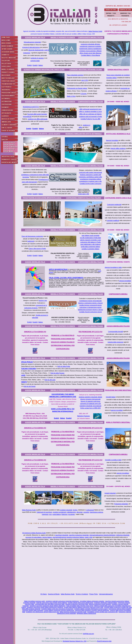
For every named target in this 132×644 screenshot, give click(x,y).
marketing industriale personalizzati (90, 406)
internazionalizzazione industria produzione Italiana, (68, 537)
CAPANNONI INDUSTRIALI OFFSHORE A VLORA (86, 70)
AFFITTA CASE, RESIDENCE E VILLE (118, 134)
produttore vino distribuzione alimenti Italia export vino (42, 612)
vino (50, 514)
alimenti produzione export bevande (100, 604)
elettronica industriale (123, 535)
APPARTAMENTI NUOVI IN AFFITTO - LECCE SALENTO (42, 134)
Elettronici (65, 514)
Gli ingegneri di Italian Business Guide (34, 533)
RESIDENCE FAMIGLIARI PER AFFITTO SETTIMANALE (84, 134)
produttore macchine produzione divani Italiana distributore (48, 606)
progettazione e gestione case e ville (90, 181)
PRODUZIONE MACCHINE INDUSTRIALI (118, 390)
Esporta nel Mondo (54, 594)
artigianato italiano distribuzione (86, 613)
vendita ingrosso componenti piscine (90, 305)
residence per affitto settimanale (38, 119)
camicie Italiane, (47, 537)
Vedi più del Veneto (30, 386)
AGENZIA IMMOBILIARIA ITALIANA (118, 326)
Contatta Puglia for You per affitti (90, 119)
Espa (68, 418)
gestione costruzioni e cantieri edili (90, 175)
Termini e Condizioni (82, 594)
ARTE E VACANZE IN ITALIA (58, 269)
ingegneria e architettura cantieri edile (91, 177)
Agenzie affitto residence (118, 148)
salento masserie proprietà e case (90, 240)
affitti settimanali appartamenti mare (90, 109)
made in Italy (89, 537)
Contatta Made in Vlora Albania (90, 55)
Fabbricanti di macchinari (44, 512)
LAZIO (23, 375)
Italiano (41, 65)
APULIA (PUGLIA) (27, 362)
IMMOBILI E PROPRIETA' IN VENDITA (63, 38)
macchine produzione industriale (79, 535)
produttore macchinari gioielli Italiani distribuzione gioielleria (45, 607)
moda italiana (57, 514)
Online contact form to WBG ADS (90, 408)
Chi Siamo (44, 594)
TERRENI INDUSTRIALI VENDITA (118, 70)
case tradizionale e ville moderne (90, 244)
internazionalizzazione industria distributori (102, 535)
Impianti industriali (110, 493)
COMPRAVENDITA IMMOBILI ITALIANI (90, 38)
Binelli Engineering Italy (104, 641)
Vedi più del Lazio (50, 380)
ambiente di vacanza (37, 58)
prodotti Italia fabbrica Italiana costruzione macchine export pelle (84, 607)
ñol (70, 418)
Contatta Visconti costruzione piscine (90, 312)
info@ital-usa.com (88, 634)
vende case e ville (84, 194)
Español (35, 65)
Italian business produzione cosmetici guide (73, 612)
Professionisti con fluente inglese (77, 88)
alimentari (80, 512)
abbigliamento (71, 512)
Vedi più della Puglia (64, 366)
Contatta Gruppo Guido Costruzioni (90, 184)
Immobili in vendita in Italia (113, 460)
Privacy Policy (94, 594)
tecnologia (71, 514)
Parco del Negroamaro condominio (32, 236)
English (30, 65)
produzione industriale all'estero (90, 44)
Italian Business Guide (95, 31)
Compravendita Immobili (116, 332)
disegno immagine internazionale (90, 399)
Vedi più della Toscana (57, 373)
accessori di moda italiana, (34, 537)
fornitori (75, 510)
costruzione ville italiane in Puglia (91, 242)
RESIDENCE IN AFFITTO (31, 107)
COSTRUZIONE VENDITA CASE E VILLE (118, 198)
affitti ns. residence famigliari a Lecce (90, 112)
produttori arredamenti (60, 512)
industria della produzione (116, 342)
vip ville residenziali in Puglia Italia (91, 238)
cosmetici (86, 512)
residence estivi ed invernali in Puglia (90, 117)
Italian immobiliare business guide (34, 601)
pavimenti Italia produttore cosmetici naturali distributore (92, 610)
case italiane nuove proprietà (90, 236)
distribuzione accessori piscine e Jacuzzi (90, 310)
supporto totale (35, 61)
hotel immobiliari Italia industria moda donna (80, 606)
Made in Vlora (71, 96)
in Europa (83, 94)
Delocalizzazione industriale (32, 42)
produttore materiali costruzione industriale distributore (62, 601)
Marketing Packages (84, 416)
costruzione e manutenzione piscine (91, 307)
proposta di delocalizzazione (31, 47)
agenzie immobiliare (123, 473)
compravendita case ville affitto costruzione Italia (50, 604)
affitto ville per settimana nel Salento (90, 114)
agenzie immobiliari (125, 281)
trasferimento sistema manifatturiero (90, 49)
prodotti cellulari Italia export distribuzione (81, 603)
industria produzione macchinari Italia (77, 604)
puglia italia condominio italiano (90, 247)
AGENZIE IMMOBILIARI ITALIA (35, 38)
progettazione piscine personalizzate (90, 301)
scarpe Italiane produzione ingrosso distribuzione (59, 610)
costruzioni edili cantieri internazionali (90, 172)
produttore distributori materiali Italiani (106, 603)
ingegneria (45, 514)
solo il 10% (85, 80)
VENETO (24, 382)
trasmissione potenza (96, 512)
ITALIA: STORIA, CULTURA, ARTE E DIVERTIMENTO (66, 278)
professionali (90, 510)
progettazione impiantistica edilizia (90, 179)
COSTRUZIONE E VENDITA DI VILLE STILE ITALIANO (84, 198)
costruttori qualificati (113, 221)
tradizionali (31, 241)
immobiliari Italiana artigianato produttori (92, 601)
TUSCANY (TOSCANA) (29, 369)
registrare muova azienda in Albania (91, 51)
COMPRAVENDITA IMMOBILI (118, 294)
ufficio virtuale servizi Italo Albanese (90, 53)
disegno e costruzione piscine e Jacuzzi (90, 303)
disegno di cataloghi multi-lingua (90, 401)
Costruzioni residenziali (114, 205)
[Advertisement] (77, 571)
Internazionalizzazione (106, 594)
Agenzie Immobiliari (112, 140)
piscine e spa (43, 300)
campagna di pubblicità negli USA (90, 404)
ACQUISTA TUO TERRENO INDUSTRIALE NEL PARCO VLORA (44, 70)
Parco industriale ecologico (75, 75)
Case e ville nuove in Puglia (37, 249)
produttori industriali (66, 510)
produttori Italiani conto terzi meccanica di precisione (57, 609)
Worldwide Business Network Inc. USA (74, 641)
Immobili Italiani (111, 397)
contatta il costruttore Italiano (90, 249)
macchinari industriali (62, 535)
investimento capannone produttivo (90, 46)
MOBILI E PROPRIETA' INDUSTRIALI (118, 422)
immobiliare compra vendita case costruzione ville (102, 612)
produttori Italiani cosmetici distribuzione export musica (91, 609)
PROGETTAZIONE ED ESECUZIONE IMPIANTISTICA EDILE (42, 198)
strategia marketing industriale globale (90, 397)
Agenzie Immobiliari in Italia (113, 267)
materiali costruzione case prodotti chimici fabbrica (52, 603)
